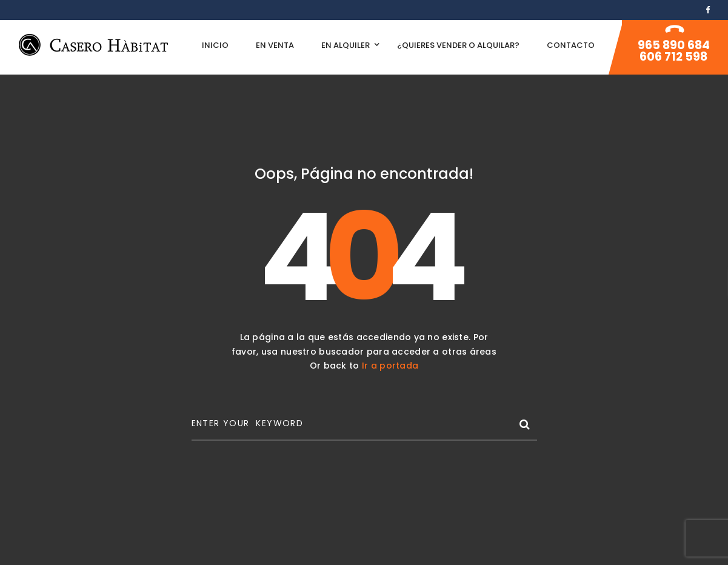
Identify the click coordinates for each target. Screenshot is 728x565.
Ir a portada (390, 366)
